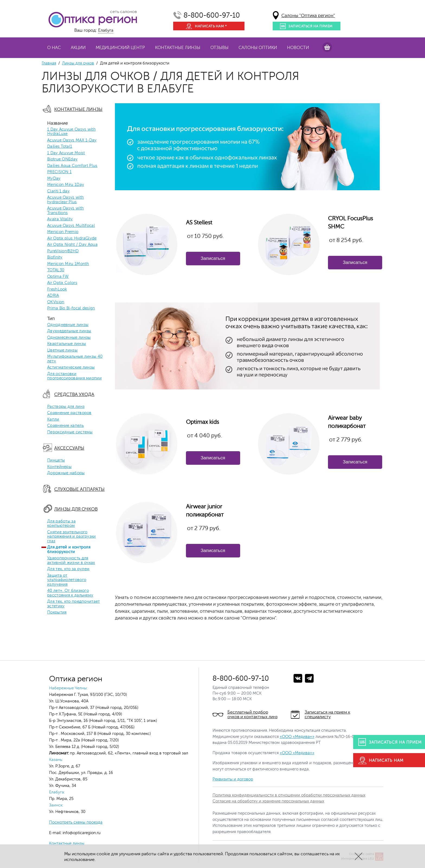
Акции (78, 48)
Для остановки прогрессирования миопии (74, 376)
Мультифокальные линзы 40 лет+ (75, 359)
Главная (49, 63)
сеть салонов (123, 12)
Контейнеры (59, 467)
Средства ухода (74, 394)
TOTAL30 (56, 270)
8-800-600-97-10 (212, 15)
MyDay (54, 179)
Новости (298, 48)
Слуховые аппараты (79, 489)
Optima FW (58, 277)
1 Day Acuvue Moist (66, 153)
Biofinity (55, 257)
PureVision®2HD (63, 251)
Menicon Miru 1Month (68, 264)
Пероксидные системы (70, 432)
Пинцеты (56, 460)
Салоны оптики (258, 48)
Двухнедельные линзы (69, 331)
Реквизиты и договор (233, 779)
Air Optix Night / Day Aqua (72, 245)
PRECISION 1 (59, 172)
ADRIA (53, 296)
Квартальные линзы (67, 344)
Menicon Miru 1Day (66, 185)
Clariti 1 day (58, 191)
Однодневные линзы (68, 325)
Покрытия (57, 612)
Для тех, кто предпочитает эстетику (74, 604)
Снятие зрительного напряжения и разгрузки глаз (72, 537)
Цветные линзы (62, 350)
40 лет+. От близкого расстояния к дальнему (70, 593)
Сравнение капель (65, 426)
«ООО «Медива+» (297, 737)
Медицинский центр (120, 48)
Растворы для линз (66, 407)
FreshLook (57, 289)
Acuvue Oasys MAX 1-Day (72, 140)
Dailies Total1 (60, 147)
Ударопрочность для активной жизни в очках (71, 561)
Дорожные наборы (66, 473)
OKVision (56, 302)
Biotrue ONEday (62, 159)
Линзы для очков (78, 63)
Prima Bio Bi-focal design (71, 308)
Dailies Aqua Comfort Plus (72, 166)
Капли (53, 420)
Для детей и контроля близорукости (69, 550)
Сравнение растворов (69, 413)
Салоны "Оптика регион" (308, 16)
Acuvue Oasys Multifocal (71, 226)
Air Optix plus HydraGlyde (72, 238)
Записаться (213, 258)
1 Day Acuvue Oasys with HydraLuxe (71, 132)
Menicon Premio (63, 232)
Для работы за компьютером (61, 524)
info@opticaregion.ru (81, 833)
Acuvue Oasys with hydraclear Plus (65, 200)
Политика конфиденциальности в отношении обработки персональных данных (289, 795)
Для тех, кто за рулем (68, 569)
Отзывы (219, 48)
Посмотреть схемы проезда (76, 822)
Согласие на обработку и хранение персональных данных (268, 801)
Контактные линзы (178, 48)
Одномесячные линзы (69, 338)
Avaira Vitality (60, 219)
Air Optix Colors (62, 283)
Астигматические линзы (71, 367)
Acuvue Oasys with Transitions (65, 211)
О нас (54, 48)
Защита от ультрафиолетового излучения (67, 580)
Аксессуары (69, 448)
